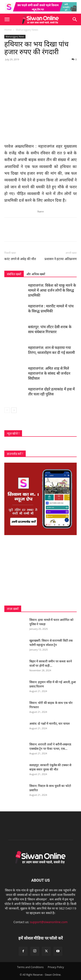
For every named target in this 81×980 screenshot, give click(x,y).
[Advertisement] (40, 570)
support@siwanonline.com (49, 922)
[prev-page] (7, 410)
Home (8, 30)
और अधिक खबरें (36, 274)
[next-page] (14, 410)
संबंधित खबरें (14, 274)
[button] (7, 19)
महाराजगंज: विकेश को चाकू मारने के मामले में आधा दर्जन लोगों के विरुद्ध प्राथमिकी (52, 290)
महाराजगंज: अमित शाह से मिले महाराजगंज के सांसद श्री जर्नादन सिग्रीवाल (49, 373)
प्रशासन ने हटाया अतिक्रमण (61, 259)
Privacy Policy (56, 967)
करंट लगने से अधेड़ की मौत (20, 259)
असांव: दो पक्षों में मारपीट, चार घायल (49, 724)
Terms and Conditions (30, 967)
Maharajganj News (27, 30)
